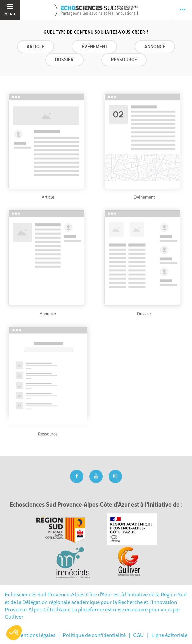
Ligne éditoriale (169, 635)
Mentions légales (36, 635)
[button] (14, 633)
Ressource (124, 60)
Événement (94, 47)
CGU (138, 635)
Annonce (155, 47)
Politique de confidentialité (94, 635)
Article (35, 47)
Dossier (64, 60)
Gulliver (14, 617)
